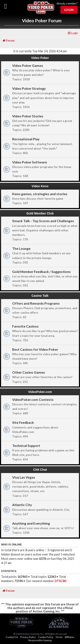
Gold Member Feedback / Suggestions (41, 272)
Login (69, 10)
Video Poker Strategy (29, 88)
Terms (59, 637)
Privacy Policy (28, 637)
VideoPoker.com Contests (33, 399)
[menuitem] (73, 33)
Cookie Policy (46, 637)
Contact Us (12, 637)
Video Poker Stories (28, 116)
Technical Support (26, 446)
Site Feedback (23, 422)
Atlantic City (22, 505)
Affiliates (70, 637)
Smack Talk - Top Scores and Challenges (43, 221)
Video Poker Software (30, 162)
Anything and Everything (31, 523)
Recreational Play (26, 139)
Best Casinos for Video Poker (35, 349)
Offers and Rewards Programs (36, 303)
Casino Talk (40, 296)
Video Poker (40, 58)
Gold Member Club (40, 213)
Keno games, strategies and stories (40, 194)
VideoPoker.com (40, 392)
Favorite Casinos (25, 326)
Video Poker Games (28, 65)
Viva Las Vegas (24, 477)
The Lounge (21, 248)
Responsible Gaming (40, 640)
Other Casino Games (29, 372)
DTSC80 (60, 581)
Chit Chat (40, 470)
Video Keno (40, 186)
